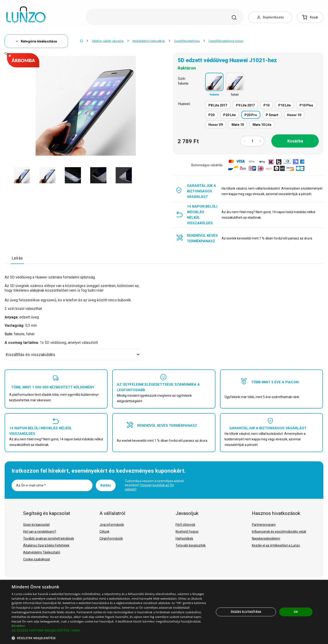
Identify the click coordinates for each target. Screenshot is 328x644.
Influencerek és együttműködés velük (279, 532)
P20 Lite (229, 115)
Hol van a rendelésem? (40, 532)
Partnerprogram (264, 525)
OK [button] (296, 612)
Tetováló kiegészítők (191, 545)
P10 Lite (285, 105)
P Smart (272, 115)
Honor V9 (216, 125)
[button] (110, 630)
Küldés (106, 485)
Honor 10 (294, 115)
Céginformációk (111, 538)
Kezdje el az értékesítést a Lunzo (276, 545)
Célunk (104, 532)
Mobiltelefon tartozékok (149, 41)
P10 (266, 105)
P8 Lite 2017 (218, 105)
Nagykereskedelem (266, 538)
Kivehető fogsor (187, 532)
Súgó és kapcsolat (36, 525)
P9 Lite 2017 (245, 105)
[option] (22, 175)
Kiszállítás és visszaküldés (73, 355)
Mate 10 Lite (262, 125)
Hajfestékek (184, 538)
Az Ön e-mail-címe (31, 485)
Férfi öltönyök (185, 525)
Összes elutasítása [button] (246, 612)
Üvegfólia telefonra (187, 41)
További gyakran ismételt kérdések (49, 538)
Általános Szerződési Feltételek (46, 545)
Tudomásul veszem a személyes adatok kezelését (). (154, 485)
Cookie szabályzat (37, 559)
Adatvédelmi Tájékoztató (42, 552)
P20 (211, 115)
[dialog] (164, 612)
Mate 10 (238, 125)
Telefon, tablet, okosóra (108, 41)
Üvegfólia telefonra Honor (226, 41)
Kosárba (295, 141)
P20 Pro (251, 115)
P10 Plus (306, 105)
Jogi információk (112, 525)
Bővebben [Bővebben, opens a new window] (18, 626)
